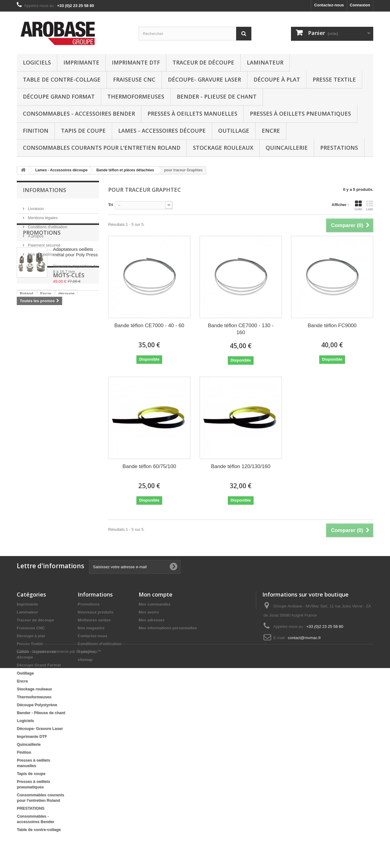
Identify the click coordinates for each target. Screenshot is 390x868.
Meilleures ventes (94, 620)
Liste (370, 205)
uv (71, 393)
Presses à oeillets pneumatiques (300, 114)
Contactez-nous (329, 5)
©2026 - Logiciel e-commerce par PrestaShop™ (59, 851)
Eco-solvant (31, 393)
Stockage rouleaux (223, 148)
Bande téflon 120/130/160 (241, 466)
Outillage (234, 131)
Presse (56, 393)
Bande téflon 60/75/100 (149, 466)
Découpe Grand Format (59, 96)
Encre (271, 131)
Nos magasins (40, 252)
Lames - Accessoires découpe (162, 131)
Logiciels (37, 62)
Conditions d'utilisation (47, 224)
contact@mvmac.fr (305, 638)
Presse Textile (334, 79)
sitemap (85, 660)
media (87, 393)
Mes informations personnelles (168, 628)
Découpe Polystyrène (37, 705)
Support (27, 402)
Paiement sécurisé (44, 243)
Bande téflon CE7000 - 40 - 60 (149, 325)
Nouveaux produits (96, 612)
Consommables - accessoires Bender (79, 114)
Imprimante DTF (136, 62)
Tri (111, 205)
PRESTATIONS (339, 148)
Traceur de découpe (203, 62)
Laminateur (265, 62)
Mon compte (156, 594)
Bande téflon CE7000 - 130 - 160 (241, 329)
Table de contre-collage (62, 79)
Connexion (360, 5)
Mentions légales (42, 215)
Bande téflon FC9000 (332, 325)
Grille (358, 205)
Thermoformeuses (136, 96)
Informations (44, 190)
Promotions (42, 275)
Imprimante (81, 62)
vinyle (61, 402)
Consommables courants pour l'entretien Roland (102, 148)
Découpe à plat (277, 79)
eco (45, 402)
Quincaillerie (287, 148)
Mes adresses (152, 620)
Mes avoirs (149, 612)
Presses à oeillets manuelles (192, 114)
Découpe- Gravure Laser (204, 79)
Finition (36, 131)
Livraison (35, 206)
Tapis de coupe (83, 131)
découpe (66, 384)
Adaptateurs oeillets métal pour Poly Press (75, 294)
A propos (35, 234)
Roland (27, 384)
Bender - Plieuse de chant (217, 96)
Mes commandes (155, 604)
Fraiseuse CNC (134, 79)
